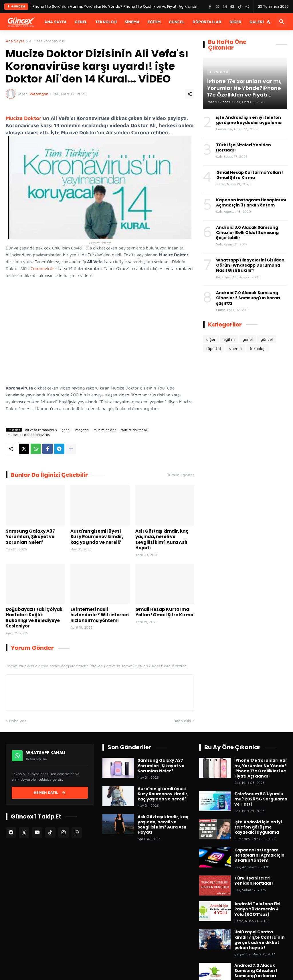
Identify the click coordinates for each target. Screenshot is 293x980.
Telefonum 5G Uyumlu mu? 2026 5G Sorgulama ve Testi (261, 799)
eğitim (229, 339)
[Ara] (282, 22)
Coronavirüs (42, 268)
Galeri (257, 22)
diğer (211, 339)
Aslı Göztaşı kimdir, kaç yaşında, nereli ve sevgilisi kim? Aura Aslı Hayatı (162, 540)
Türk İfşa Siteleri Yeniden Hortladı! (243, 147)
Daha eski (182, 721)
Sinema (132, 22)
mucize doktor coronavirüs (28, 435)
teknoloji (258, 348)
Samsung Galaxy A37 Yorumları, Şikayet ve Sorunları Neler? (30, 537)
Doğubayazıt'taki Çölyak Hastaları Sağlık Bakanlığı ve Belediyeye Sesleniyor (34, 618)
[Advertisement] (245, 402)
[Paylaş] (190, 94)
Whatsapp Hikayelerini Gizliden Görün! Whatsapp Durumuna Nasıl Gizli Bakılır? (250, 265)
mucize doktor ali (134, 430)
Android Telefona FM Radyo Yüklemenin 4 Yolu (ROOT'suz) (257, 909)
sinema (235, 348)
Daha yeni (18, 721)
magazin (82, 430)
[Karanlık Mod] (269, 22)
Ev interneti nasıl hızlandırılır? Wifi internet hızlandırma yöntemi (100, 615)
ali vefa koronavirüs (47, 41)
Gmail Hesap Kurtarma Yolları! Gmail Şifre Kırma (164, 612)
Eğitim (154, 22)
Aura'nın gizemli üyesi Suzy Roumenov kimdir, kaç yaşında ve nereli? (97, 537)
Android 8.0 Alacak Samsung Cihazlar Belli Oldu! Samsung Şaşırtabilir (247, 233)
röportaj (214, 348)
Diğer (235, 22)
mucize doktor (105, 430)
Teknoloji (106, 22)
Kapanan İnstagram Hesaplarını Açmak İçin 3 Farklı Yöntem (251, 202)
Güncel (177, 22)
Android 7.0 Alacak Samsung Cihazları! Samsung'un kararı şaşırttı (248, 298)
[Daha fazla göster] (71, 449)
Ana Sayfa (56, 22)
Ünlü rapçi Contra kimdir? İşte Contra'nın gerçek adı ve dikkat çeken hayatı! (260, 940)
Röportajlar (207, 22)
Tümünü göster (181, 475)
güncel (267, 339)
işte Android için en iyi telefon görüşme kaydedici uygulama (249, 120)
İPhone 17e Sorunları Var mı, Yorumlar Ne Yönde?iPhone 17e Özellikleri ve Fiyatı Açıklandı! (261, 768)
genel (66, 430)
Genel (81, 22)
